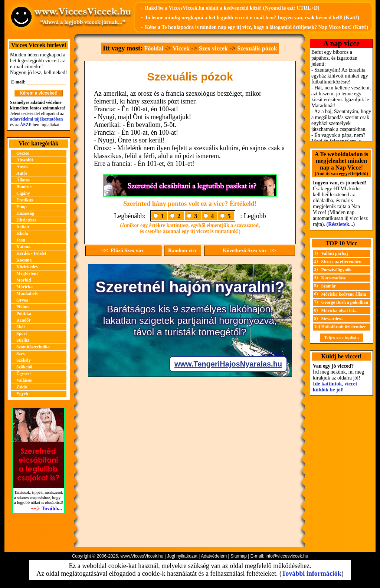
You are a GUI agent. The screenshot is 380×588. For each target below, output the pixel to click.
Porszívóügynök (337, 270)
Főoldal (154, 48)
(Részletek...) (341, 224)
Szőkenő (24, 367)
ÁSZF (26, 125)
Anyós (22, 167)
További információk (312, 574)
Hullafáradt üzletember (344, 327)
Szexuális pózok (257, 48)
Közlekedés (27, 267)
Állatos (23, 180)
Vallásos (24, 380)
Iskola (22, 233)
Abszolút (25, 160)
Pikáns (23, 307)
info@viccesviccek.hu (287, 556)
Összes (23, 153)
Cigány (23, 193)
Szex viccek (213, 48)
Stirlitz (23, 340)
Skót (21, 327)
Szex (21, 354)
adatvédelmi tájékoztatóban (36, 119)
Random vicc (183, 251)
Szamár (329, 286)
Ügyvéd (24, 374)
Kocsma (24, 260)
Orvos (22, 300)
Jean (21, 240)
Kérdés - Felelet (31, 253)
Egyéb (22, 394)
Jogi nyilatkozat (182, 556)
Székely (24, 360)
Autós (22, 173)
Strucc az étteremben (341, 262)
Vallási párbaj (335, 253)
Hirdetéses (26, 220)
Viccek (181, 48)
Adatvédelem (214, 556)
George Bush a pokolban (345, 302)
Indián (23, 227)
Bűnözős (24, 187)
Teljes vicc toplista (341, 338)
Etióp (22, 207)
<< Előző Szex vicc (123, 251)
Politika (24, 313)
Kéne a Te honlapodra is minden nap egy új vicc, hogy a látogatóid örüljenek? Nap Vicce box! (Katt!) (256, 27)
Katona (23, 247)
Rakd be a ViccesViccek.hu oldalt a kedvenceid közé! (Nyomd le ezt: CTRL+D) (232, 8)
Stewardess (332, 319)
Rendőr (24, 320)
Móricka (24, 287)
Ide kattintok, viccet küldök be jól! (335, 387)
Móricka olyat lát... (340, 311)
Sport (22, 334)
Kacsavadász (334, 278)
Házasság (25, 213)
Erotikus (24, 200)
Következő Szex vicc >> (249, 251)
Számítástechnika (33, 347)
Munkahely (27, 293)
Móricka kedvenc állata (344, 294)
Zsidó (22, 387)
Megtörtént (27, 273)
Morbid (24, 280)
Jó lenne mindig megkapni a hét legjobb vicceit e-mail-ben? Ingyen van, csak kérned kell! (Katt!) (252, 18)
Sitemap (239, 556)
